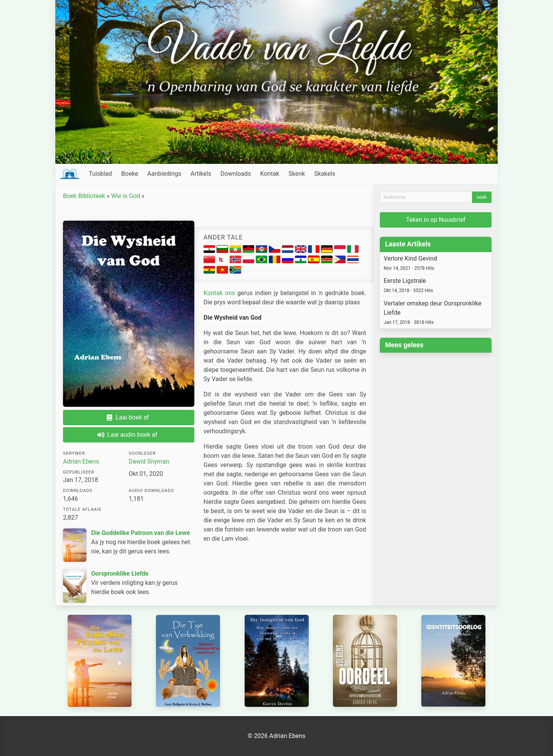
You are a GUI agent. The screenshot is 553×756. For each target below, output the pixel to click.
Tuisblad (100, 174)
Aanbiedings (164, 174)
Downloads (236, 174)
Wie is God (126, 196)
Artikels (201, 174)
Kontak (270, 174)
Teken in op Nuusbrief (436, 220)
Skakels (325, 174)
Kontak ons (219, 293)
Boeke (130, 174)
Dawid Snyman (149, 461)
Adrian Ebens (81, 461)
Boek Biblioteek (84, 196)
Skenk (297, 174)
